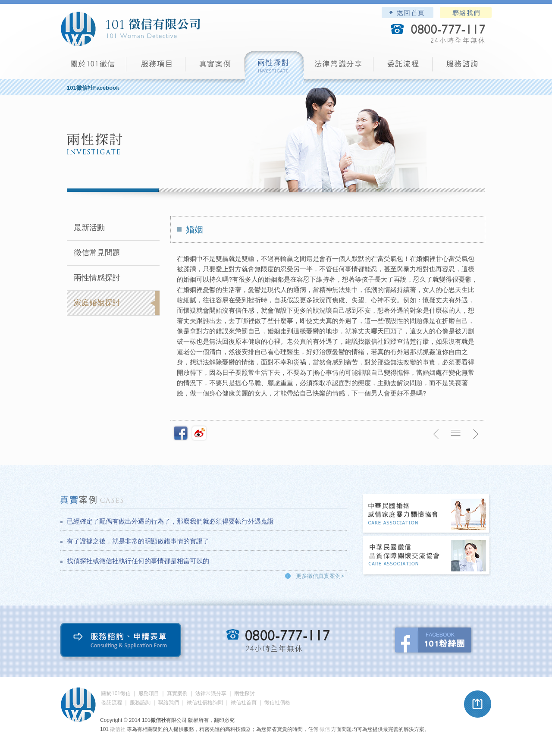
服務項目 (156, 67)
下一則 (475, 434)
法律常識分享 (339, 67)
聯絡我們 (466, 13)
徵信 (325, 729)
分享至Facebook (181, 433)
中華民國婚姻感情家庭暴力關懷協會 (427, 514)
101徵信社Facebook (93, 88)
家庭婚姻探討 (97, 303)
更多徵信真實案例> (320, 576)
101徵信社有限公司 (130, 29)
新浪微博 (199, 433)
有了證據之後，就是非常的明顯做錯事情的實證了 (138, 541)
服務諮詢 (462, 67)
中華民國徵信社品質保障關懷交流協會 (427, 556)
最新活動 (89, 228)
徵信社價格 (277, 703)
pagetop (478, 704)
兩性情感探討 (97, 278)
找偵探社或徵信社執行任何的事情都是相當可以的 (138, 561)
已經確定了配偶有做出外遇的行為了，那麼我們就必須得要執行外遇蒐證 (170, 521)
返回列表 (456, 434)
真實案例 (215, 67)
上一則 (436, 434)
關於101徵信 (116, 693)
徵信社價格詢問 (205, 703)
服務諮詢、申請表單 (123, 642)
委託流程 (403, 67)
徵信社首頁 (244, 703)
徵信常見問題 (97, 253)
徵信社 (118, 729)
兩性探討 (274, 67)
